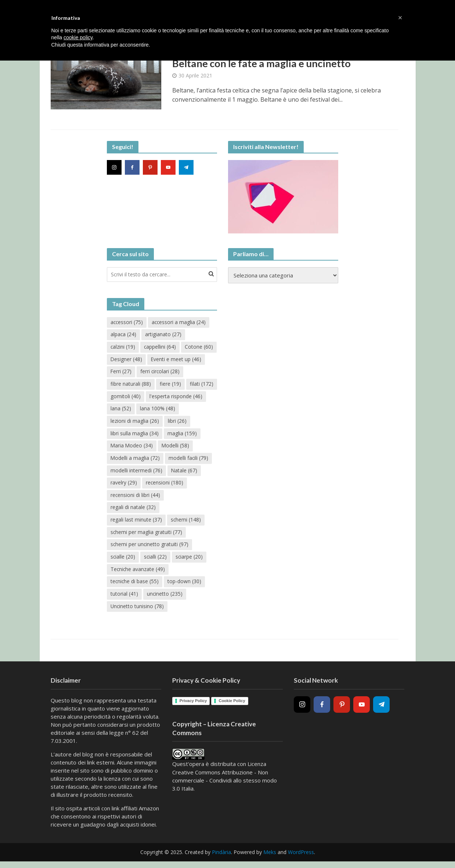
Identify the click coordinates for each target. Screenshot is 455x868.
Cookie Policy (232, 704)
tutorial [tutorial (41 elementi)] (124, 597)
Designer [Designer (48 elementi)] (164, 360)
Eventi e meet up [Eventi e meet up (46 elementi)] (136, 372)
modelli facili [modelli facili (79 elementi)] (131, 472)
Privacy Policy (193, 704)
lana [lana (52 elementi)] (183, 410)
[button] (400, 18)
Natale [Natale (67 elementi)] (124, 485)
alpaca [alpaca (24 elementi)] (124, 335)
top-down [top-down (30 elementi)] (185, 584)
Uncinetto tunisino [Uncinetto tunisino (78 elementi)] (138, 609)
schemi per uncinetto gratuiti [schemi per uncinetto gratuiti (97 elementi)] (150, 547)
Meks (270, 855)
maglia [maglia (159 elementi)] (125, 447)
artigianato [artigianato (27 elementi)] (164, 335)
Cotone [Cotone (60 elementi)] (125, 360)
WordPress (301, 855)
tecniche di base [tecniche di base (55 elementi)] (135, 584)
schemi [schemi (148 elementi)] (186, 522)
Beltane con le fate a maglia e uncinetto (264, 63)
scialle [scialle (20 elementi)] (123, 560)
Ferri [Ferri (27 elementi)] (181, 372)
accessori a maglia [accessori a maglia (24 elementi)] (180, 322)
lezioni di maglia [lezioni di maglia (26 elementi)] (179, 422)
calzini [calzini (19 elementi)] (123, 347)
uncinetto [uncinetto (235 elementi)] (165, 597)
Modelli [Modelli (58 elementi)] (124, 460)
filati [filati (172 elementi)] (152, 397)
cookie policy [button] (78, 37)
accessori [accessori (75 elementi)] (127, 322)
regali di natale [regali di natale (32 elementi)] (133, 510)
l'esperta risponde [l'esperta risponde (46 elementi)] (137, 410)
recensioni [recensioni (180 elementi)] (129, 497)
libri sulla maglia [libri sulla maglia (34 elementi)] (162, 435)
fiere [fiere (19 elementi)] (121, 397)
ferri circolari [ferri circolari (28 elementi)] (131, 385)
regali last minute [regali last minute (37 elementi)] (136, 522)
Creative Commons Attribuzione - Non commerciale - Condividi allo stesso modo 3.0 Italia (225, 783)
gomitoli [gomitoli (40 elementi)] (188, 397)
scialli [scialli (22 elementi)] (156, 560)
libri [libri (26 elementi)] (120, 435)
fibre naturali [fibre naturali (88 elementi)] (180, 385)
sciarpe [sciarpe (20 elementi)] (190, 560)
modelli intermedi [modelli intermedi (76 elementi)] (185, 472)
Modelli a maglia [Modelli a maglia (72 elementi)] (172, 460)
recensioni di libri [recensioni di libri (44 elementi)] (182, 497)
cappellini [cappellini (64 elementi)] (160, 347)
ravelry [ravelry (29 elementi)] (159, 485)
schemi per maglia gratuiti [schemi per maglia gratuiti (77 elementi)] (147, 535)
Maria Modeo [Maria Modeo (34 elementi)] (170, 447)
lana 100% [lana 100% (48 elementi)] (128, 422)
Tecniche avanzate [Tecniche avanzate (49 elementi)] (138, 572)
